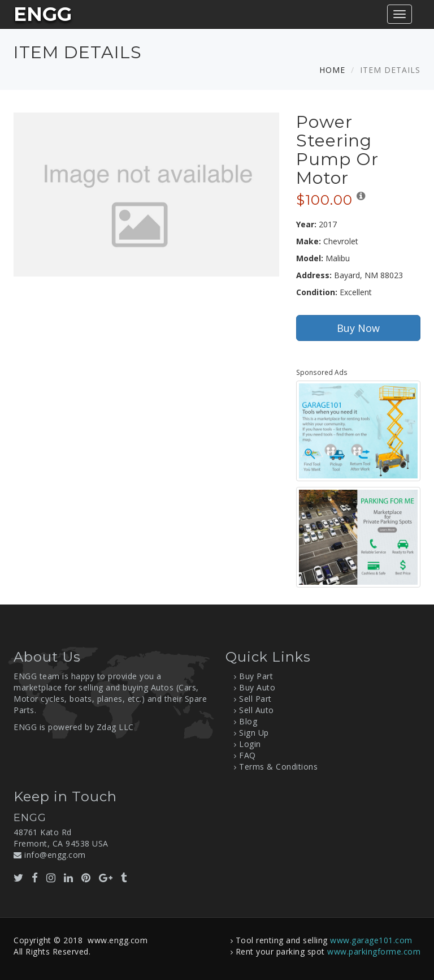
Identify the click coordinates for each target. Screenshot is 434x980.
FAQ (248, 755)
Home (332, 70)
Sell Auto (257, 710)
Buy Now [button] (358, 328)
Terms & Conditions (278, 767)
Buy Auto (257, 687)
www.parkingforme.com (374, 951)
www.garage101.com (371, 940)
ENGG (43, 14)
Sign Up (254, 733)
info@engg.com (55, 855)
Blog (248, 721)
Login (250, 744)
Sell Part (255, 699)
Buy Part (256, 676)
